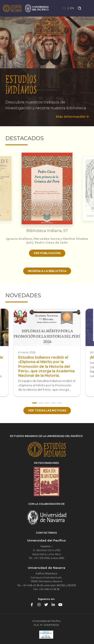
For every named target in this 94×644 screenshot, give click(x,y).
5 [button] (59, 403)
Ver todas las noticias (47, 410)
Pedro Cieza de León (51, 242)
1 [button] (35, 403)
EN (72, 8)
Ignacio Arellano (19, 239)
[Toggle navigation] (88, 8)
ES (64, 8)
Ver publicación (47, 253)
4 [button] (53, 403)
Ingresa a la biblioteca (47, 271)
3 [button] (47, 403)
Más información (71, 117)
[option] (47, 69)
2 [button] (41, 403)
